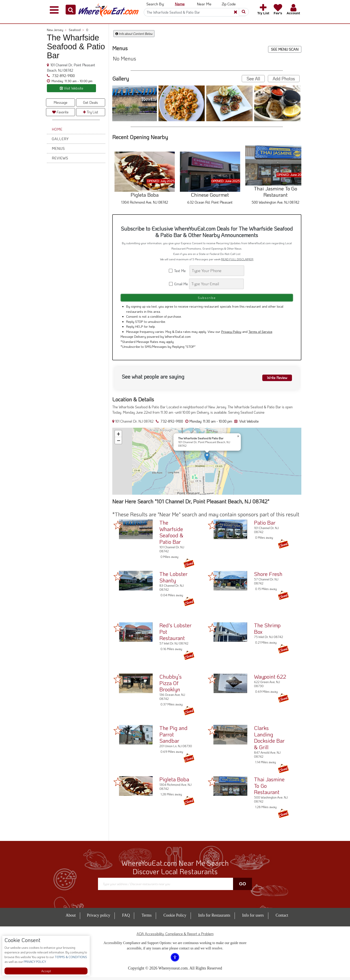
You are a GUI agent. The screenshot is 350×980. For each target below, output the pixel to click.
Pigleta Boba (174, 782)
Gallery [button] (60, 139)
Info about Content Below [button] (134, 34)
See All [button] (253, 79)
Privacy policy (98, 918)
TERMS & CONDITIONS (71, 957)
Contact (282, 918)
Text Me (179, 271)
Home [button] (57, 129)
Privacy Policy (231, 334)
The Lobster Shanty (173, 580)
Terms (147, 918)
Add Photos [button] (284, 79)
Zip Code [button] (229, 4)
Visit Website (247, 424)
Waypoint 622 (270, 679)
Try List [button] (91, 112)
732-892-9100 (63, 76)
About (71, 918)
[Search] (195, 12)
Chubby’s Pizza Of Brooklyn (171, 686)
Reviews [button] (60, 158)
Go (243, 887)
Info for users (253, 918)
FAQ (126, 918)
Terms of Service (260, 334)
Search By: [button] (155, 4)
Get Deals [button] (91, 102)
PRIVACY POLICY (34, 962)
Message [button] (60, 102)
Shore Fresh (268, 577)
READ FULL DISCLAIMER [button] (237, 259)
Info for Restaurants (214, 918)
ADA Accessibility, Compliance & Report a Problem (175, 937)
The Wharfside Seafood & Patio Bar (171, 535)
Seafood (76, 30)
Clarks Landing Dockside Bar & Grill (269, 740)
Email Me (179, 284)
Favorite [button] (60, 112)
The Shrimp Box (267, 631)
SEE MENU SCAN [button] (285, 49)
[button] (71, 10)
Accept (46, 971)
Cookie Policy (175, 918)
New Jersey (57, 30)
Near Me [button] (204, 4)
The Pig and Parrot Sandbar (173, 737)
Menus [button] (58, 148)
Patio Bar (265, 525)
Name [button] (180, 4)
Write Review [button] (275, 380)
